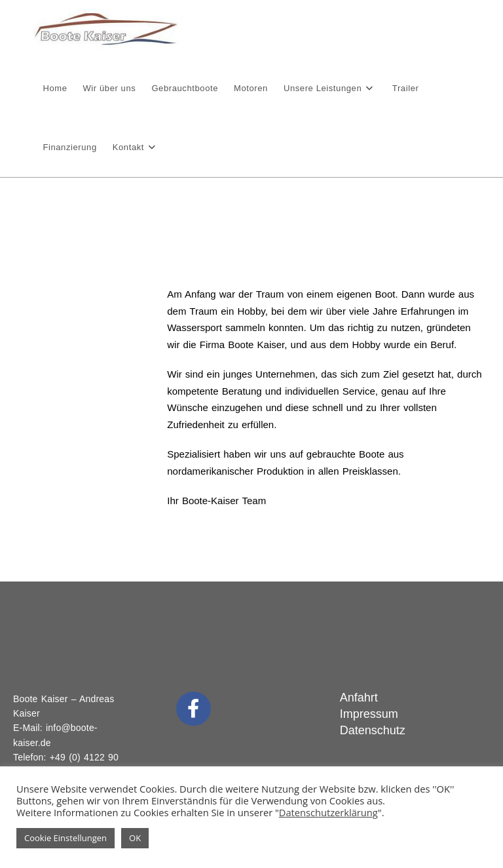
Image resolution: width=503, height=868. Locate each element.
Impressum (369, 714)
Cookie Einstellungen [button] (65, 838)
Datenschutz (373, 730)
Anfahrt (359, 698)
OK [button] (135, 838)
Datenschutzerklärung (328, 812)
